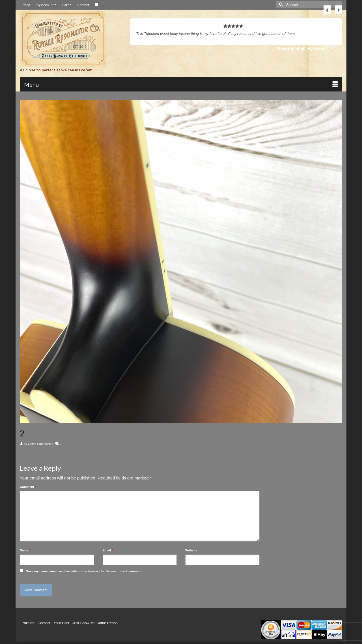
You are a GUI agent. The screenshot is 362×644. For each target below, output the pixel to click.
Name (25, 550)
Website (191, 550)
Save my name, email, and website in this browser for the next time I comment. (84, 571)
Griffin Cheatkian (40, 444)
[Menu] (181, 84)
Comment (28, 487)
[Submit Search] (281, 5)
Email (108, 550)
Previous (327, 10)
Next (339, 10)
